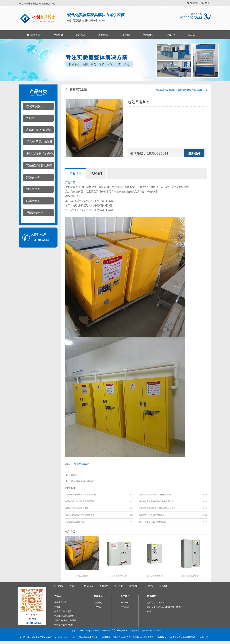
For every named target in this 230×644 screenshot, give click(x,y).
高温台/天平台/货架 (38, 130)
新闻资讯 (148, 35)
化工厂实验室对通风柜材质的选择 (153, 522)
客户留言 (205, 3)
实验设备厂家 (38, 637)
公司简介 (170, 35)
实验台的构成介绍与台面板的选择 (80, 501)
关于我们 (125, 596)
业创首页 (35, 35)
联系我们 (192, 35)
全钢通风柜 (105, 637)
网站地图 (194, 3)
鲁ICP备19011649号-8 (152, 630)
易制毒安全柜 (35, 213)
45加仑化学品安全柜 (190, 576)
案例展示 (103, 35)
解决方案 (81, 35)
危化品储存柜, (82, 464)
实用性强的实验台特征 (75, 522)
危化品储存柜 (82, 576)
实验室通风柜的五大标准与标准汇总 (81, 495)
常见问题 (125, 35)
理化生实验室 (35, 106)
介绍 (73, 182)
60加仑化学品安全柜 (84, 481)
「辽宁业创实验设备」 (121, 630)
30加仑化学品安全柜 (118, 576)
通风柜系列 (33, 189)
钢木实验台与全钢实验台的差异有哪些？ (156, 501)
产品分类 (38, 93)
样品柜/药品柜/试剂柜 (40, 142)
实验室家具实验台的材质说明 (151, 515)
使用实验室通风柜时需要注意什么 (80, 515)
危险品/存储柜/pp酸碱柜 (38, 155)
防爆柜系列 (33, 201)
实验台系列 (33, 177)
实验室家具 (149, 637)
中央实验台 (93, 637)
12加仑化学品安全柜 (154, 576)
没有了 (78, 475)
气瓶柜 (31, 118)
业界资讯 (98, 607)
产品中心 (58, 35)
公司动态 (98, 602)
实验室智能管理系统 (39, 165)
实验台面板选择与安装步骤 (77, 508)
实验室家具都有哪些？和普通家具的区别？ (157, 508)
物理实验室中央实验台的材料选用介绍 (155, 495)
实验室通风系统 (188, 637)
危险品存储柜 (119, 637)
